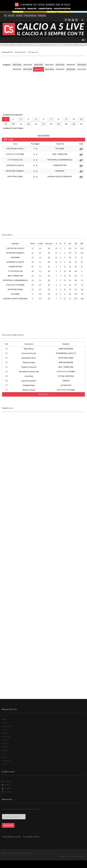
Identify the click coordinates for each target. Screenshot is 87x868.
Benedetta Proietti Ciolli (29, 372)
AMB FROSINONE (66, 349)
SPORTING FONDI (15, 176)
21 (74, 124)
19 (59, 124)
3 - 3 (35, 160)
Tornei (5, 757)
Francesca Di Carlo (29, 353)
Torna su (28, 853)
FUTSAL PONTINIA (66, 376)
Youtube (6, 788)
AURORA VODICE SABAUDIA (60, 176)
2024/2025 (28, 65)
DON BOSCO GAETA (15, 165)
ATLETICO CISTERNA (15, 154)
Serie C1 (5, 740)
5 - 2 (35, 154)
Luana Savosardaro (29, 381)
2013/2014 (71, 69)
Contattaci (20, 853)
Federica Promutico (29, 367)
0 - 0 (35, 165)
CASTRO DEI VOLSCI (15, 149)
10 (74, 119)
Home (4, 719)
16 (36, 124)
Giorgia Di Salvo (29, 385)
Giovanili (6, 750)
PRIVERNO (60, 171)
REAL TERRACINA (60, 154)
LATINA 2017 (66, 385)
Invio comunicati (30, 16)
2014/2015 (60, 69)
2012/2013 (82, 69)
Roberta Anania (29, 362)
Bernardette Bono (29, 358)
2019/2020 (82, 65)
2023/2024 (38, 65)
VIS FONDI (60, 149)
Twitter (6, 785)
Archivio (19, 16)
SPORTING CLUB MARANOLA (60, 160)
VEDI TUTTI (44, 394)
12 (6, 124)
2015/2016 (49, 69)
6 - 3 (35, 177)
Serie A (5, 723)
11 (81, 119)
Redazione (42, 16)
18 (51, 124)
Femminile (6, 737)
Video (4, 764)
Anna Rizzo (29, 376)
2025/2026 (17, 65)
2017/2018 (28, 69)
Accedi (11, 16)
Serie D (5, 747)
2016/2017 (38, 69)
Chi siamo (11, 853)
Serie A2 (5, 730)
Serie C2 (5, 743)
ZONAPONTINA (60, 165)
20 (66, 124)
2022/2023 (49, 65)
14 (21, 124)
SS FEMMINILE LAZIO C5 (66, 353)
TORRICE (66, 381)
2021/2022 (60, 65)
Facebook (7, 781)
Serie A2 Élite (7, 726)
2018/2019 (17, 69)
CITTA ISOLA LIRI (15, 160)
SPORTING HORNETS (15, 171)
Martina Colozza (29, 390)
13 (13, 124)
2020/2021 (71, 65)
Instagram (7, 792)
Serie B (5, 733)
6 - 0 (35, 171)
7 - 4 (35, 149)
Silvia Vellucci (29, 349)
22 (81, 124)
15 (28, 124)
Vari (4, 754)
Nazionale (6, 761)
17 (43, 124)
